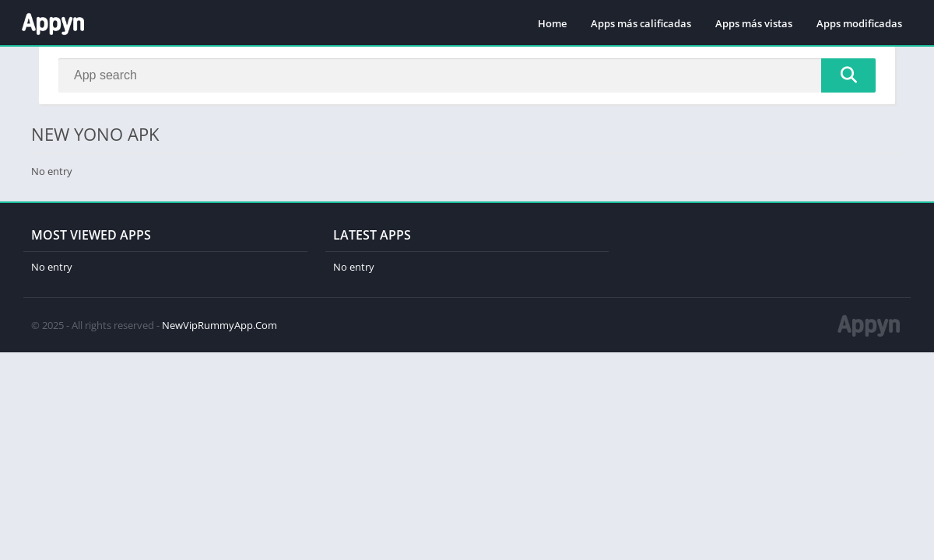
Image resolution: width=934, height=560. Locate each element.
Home (552, 23)
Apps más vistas (754, 23)
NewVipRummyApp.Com (219, 325)
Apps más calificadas (641, 23)
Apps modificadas (859, 23)
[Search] (467, 75)
